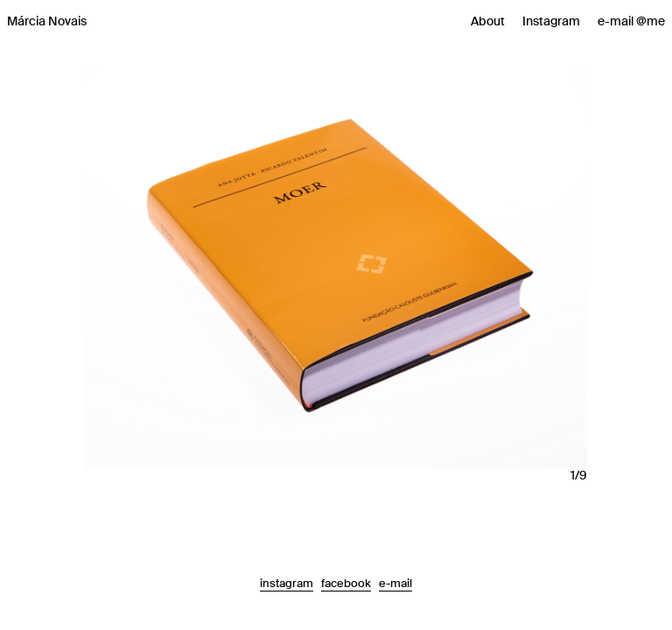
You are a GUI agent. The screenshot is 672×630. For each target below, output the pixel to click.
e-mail (395, 583)
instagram (287, 583)
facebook (346, 583)
